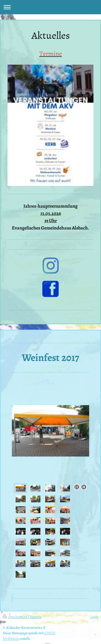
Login (94, 617)
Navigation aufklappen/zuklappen (50, 7)
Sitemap (36, 617)
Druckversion (15, 617)
